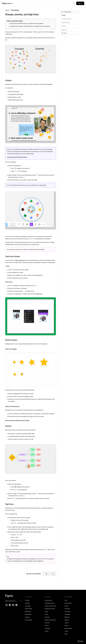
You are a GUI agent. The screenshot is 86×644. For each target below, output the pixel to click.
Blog (66, 600)
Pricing (46, 614)
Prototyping (28, 606)
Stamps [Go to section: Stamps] (64, 15)
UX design (27, 603)
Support (67, 606)
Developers (67, 609)
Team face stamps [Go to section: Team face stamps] (66, 19)
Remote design (28, 620)
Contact (47, 631)
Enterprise (47, 617)
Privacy (66, 631)
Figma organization (20, 260)
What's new (67, 617)
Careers (67, 623)
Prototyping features (50, 603)
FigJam (7, 10)
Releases (67, 620)
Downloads (67, 614)
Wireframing (28, 612)
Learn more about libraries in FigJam (17, 157)
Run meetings (15, 10)
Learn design (68, 612)
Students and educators (50, 620)
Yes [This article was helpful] (46, 574)
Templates (27, 617)
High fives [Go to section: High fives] (64, 30)
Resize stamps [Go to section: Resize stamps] (65, 22)
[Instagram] (13, 605)
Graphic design (28, 609)
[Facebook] (16, 605)
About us (67, 626)
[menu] (13, 601)
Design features (48, 600)
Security (47, 626)
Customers (47, 623)
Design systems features (51, 606)
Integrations (48, 628)
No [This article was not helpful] (53, 574)
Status (66, 634)
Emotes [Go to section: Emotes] (64, 26)
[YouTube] (10, 605)
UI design (27, 600)
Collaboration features (50, 609)
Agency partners (68, 628)
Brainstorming (28, 614)
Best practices (68, 603)
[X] (7, 605)
